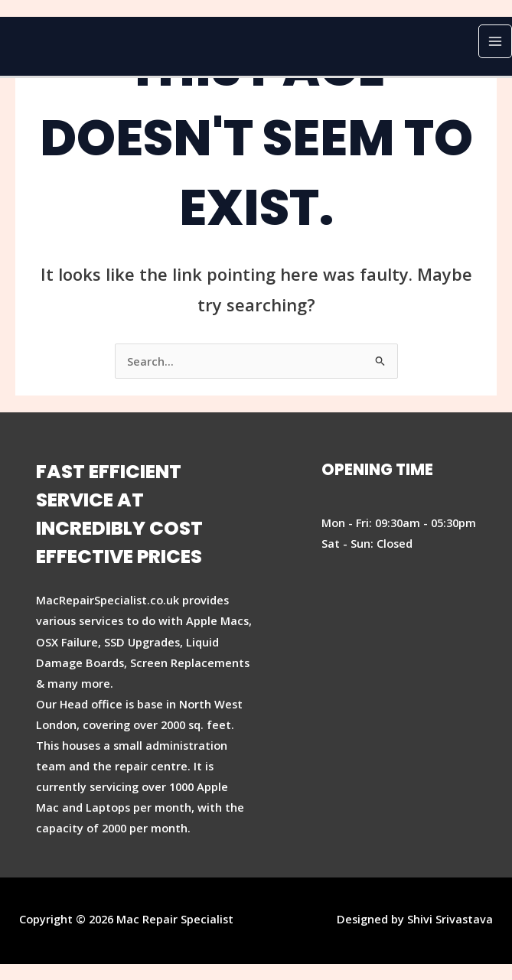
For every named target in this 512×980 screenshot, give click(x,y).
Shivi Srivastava (450, 919)
